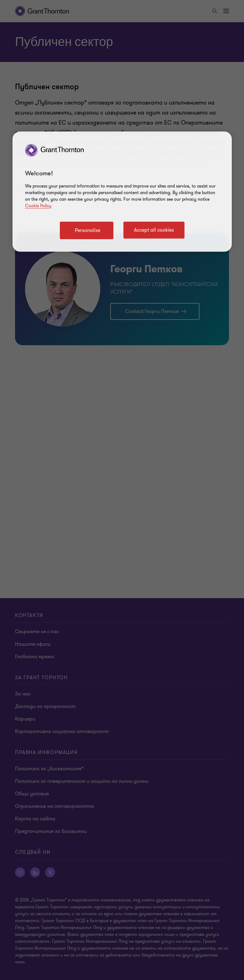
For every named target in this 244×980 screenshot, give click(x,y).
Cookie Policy (38, 206)
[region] (122, 192)
